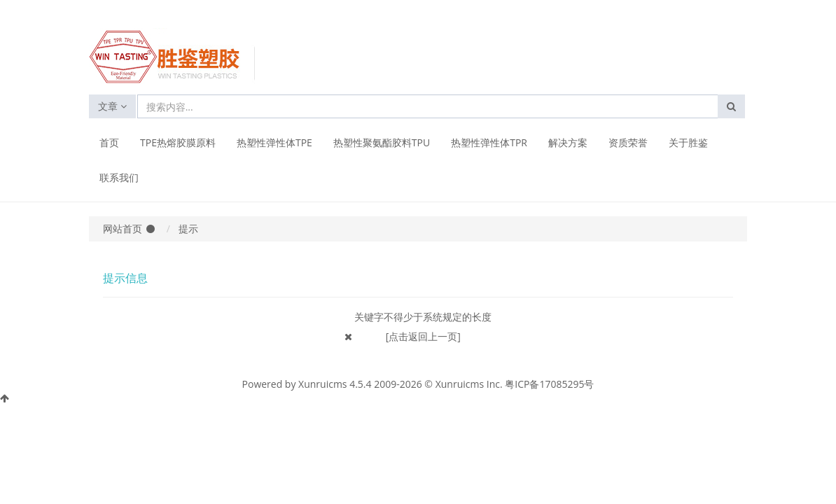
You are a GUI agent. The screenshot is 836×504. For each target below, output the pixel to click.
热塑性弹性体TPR (489, 142)
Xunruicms (322, 384)
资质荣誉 (628, 142)
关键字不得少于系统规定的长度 (423, 317)
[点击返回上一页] (423, 336)
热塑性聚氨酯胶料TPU (382, 142)
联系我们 (119, 177)
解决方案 (568, 142)
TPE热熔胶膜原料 (178, 142)
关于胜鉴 (688, 142)
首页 (109, 142)
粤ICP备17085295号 (549, 384)
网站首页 (123, 229)
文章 (112, 106)
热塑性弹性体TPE (274, 142)
